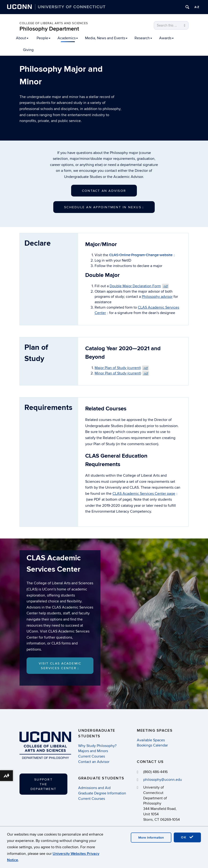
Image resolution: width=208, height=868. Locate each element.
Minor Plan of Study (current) (122, 373)
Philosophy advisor (157, 297)
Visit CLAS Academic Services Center (60, 666)
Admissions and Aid (94, 788)
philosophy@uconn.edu (163, 780)
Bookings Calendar (152, 746)
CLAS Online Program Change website (142, 255)
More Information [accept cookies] (151, 838)
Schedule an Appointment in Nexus (104, 207)
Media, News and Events (106, 38)
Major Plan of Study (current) (122, 368)
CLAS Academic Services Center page (145, 494)
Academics (68, 38)
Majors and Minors (93, 751)
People (44, 38)
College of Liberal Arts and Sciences (54, 23)
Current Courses (92, 757)
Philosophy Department (49, 29)
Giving (28, 50)
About (22, 38)
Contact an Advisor (104, 191)
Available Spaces (151, 740)
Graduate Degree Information (102, 793)
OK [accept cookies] (187, 837)
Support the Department (43, 784)
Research (143, 38)
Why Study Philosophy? (97, 746)
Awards (166, 38)
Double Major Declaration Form (139, 286)
